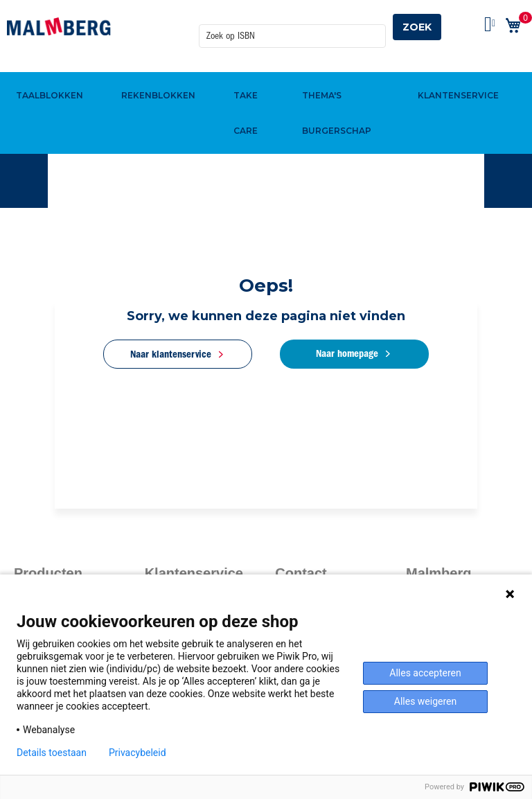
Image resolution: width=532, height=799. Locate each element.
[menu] (266, 71)
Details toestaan (52, 753)
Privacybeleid (138, 753)
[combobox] (292, 27)
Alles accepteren (425, 673)
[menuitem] (47, 71)
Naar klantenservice (171, 354)
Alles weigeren (425, 701)
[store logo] (59, 26)
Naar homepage (348, 353)
